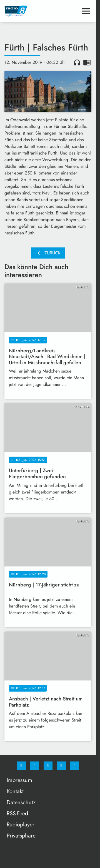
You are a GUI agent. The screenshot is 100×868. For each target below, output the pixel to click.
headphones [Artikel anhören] (77, 62)
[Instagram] (35, 766)
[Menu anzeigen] (86, 11)
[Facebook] (21, 766)
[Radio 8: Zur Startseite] (26, 11)
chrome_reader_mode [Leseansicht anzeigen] (87, 62)
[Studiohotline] (61, 766)
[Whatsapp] (48, 766)
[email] (75, 766)
